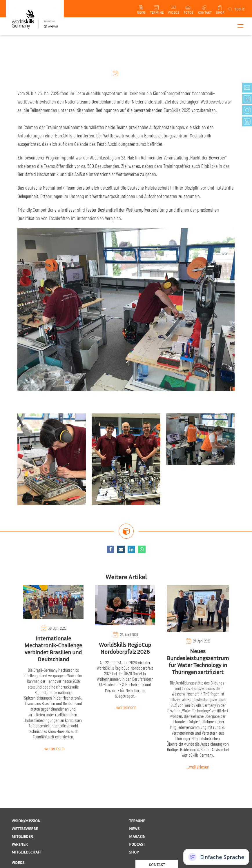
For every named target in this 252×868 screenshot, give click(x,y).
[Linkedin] (131, 549)
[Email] (121, 549)
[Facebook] (110, 549)
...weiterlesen (53, 748)
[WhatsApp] (142, 549)
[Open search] (236, 9)
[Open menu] (240, 26)
